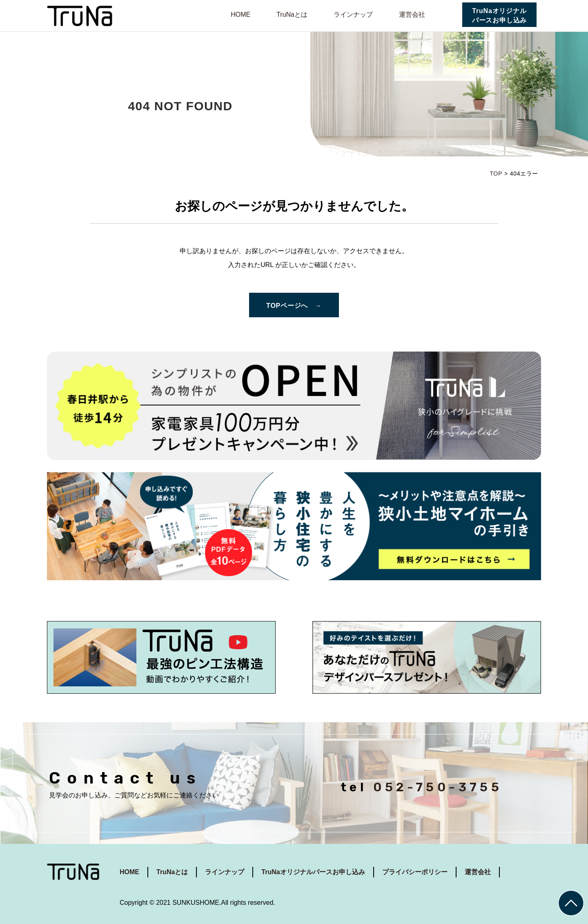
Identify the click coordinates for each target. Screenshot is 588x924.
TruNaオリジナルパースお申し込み (499, 16)
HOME (241, 14)
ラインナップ (353, 14)
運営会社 (412, 14)
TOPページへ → (294, 306)
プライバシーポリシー (415, 872)
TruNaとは (292, 14)
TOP (496, 174)
